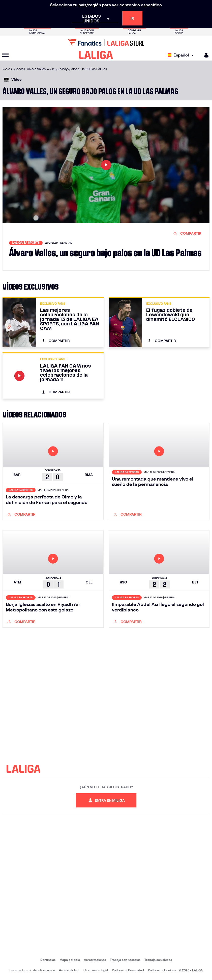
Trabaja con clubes (158, 960)
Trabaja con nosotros (125, 960)
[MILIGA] (205, 55)
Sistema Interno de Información (32, 970)
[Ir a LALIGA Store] (106, 42)
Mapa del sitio (70, 960)
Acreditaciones (95, 960)
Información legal (95, 970)
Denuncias (48, 960)
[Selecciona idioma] (182, 55)
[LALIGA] (96, 55)
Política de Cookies (162, 970)
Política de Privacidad (128, 970)
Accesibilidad (69, 970)
